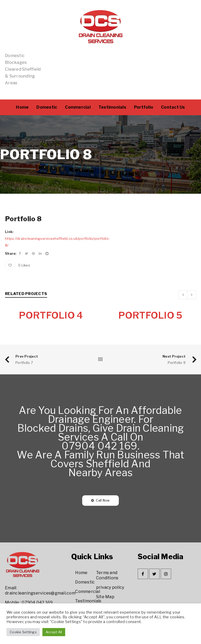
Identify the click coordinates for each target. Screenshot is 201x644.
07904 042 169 (37, 603)
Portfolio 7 (24, 363)
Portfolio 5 (150, 315)
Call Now (103, 501)
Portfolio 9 (177, 363)
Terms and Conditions (107, 576)
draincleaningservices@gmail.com (40, 593)
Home (81, 573)
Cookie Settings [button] (23, 632)
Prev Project (27, 357)
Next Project (174, 357)
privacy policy (110, 588)
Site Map (105, 597)
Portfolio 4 (51, 315)
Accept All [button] (54, 632)
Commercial (88, 592)
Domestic (85, 582)
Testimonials (88, 601)
